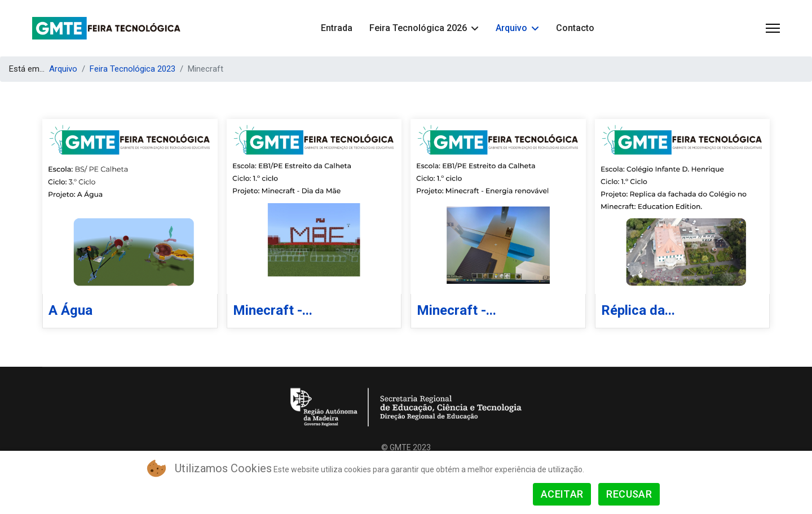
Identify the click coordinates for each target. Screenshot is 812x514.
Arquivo (511, 28)
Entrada (337, 28)
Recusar (629, 494)
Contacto (575, 28)
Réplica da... (638, 310)
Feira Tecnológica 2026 (418, 28)
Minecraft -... (273, 310)
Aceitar (562, 494)
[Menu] (773, 28)
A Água (70, 310)
